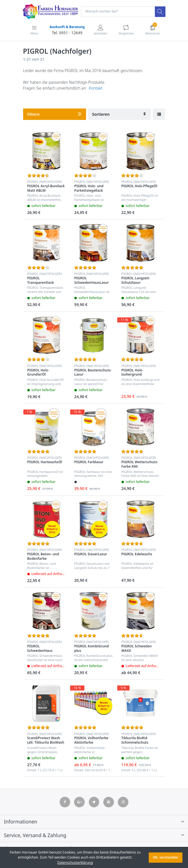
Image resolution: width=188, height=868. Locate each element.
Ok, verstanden (166, 857)
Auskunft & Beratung (67, 27)
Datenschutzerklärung (75, 863)
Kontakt (96, 88)
